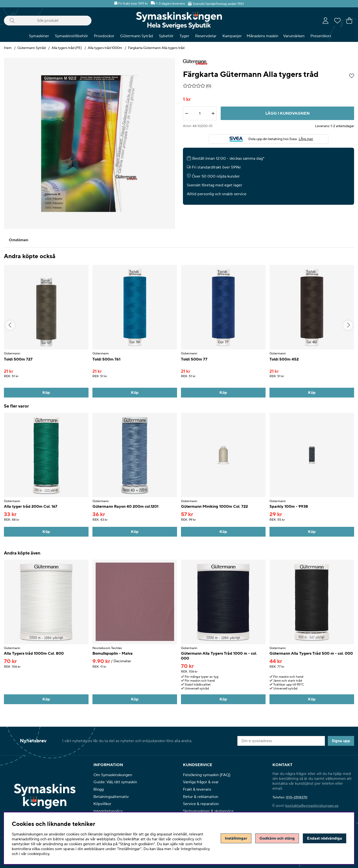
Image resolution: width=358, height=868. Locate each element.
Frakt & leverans (197, 789)
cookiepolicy (38, 854)
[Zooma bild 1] (89, 144)
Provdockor (104, 36)
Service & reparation (201, 804)
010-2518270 (297, 797)
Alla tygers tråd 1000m (105, 48)
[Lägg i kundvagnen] (287, 113)
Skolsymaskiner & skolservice (208, 811)
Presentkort (321, 36)
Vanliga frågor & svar (201, 782)
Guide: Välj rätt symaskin (115, 782)
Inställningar (236, 838)
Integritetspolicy (108, 811)
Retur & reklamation (201, 797)
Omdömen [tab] (19, 240)
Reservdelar (206, 36)
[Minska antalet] (187, 113)
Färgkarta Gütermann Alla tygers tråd (156, 48)
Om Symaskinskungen (113, 775)
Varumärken (294, 36)
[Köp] (46, 393)
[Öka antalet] (213, 113)
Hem (8, 48)
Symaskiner (39, 36)
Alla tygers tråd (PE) (67, 48)
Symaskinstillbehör (71, 36)
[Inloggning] (326, 21)
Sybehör (166, 36)
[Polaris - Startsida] (179, 20)
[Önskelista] (337, 21)
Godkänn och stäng (277, 838)
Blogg (99, 789)
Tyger (184, 36)
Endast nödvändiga (325, 838)
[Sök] (48, 21)
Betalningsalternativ (111, 797)
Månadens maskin (262, 36)
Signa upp (341, 741)
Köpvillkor (102, 804)
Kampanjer (232, 36)
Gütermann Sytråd (137, 36)
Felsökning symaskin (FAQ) (207, 775)
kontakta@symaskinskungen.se (312, 806)
